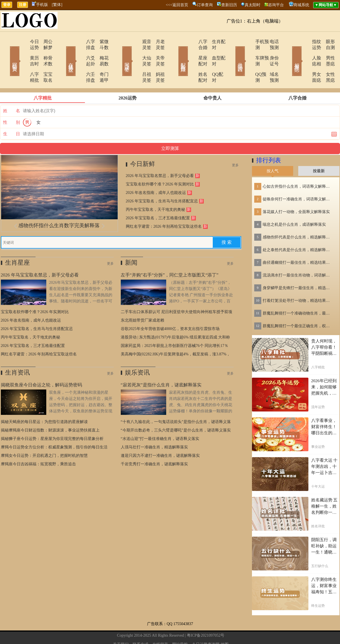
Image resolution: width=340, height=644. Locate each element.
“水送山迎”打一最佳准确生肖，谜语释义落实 (160, 421)
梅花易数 (101, 52)
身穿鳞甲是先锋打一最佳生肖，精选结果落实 (298, 270)
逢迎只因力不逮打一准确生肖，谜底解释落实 (160, 438)
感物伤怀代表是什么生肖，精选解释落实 (298, 219)
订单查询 (205, 5)
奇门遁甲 (101, 62)
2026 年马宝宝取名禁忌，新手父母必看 (160, 158)
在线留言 (160, 627)
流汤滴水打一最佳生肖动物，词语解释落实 (298, 257)
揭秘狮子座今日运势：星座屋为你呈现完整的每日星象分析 (52, 421)
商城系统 (301, 5)
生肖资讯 (17, 355)
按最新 (319, 153)
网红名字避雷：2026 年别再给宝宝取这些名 (164, 209)
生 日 (12, 116)
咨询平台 (276, 5)
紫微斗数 (101, 42)
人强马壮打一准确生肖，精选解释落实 (154, 429)
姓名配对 (192, 62)
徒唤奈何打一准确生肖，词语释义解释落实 (298, 181)
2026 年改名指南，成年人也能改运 (156, 175)
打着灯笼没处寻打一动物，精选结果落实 (298, 283)
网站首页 (6, 53)
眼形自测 (327, 42)
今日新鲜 (142, 146)
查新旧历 (229, 5)
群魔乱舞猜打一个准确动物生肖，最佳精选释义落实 (298, 296)
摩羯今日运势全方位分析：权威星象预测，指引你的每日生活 (54, 429)
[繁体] (57, 5)
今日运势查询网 (206, 627)
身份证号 (270, 52)
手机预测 (248, 42)
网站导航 (180, 627)
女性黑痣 (327, 62)
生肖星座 (17, 245)
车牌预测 (248, 52)
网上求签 (119, 53)
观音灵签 (135, 42)
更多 (235, 147)
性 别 (12, 105)
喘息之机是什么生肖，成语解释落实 (294, 207)
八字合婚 (192, 42)
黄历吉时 (23, 52)
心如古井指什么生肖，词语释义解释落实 (298, 169)
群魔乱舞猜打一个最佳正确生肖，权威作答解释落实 (298, 308)
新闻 (131, 245)
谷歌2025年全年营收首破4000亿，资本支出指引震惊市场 (170, 311)
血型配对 (214, 52)
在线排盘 (63, 53)
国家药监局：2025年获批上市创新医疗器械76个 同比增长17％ (175, 328)
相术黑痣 (289, 53)
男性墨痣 (327, 52)
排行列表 (269, 142)
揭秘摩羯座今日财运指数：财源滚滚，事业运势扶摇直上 (50, 412)
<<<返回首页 (177, 5)
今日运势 (23, 42)
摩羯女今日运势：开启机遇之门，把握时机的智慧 (44, 438)
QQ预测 (247, 62)
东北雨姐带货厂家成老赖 (142, 303)
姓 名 (12, 93)
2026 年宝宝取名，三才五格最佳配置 (158, 200)
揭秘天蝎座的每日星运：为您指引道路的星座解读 (44, 404)
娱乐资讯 (137, 355)
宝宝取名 (45, 62)
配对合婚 (176, 53)
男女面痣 (305, 62)
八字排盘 (79, 42)
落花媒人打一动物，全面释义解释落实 (296, 194)
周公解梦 (45, 42)
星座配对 (192, 52)
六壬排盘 (79, 62)
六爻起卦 (79, 52)
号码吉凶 (232, 53)
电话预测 (270, 42)
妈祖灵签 (157, 62)
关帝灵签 (157, 52)
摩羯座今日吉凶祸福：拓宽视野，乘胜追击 (38, 446)
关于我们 (121, 627)
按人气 (273, 153)
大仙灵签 (135, 52)
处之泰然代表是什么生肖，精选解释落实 (298, 232)
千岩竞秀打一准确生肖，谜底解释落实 (154, 446)
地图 (225, 627)
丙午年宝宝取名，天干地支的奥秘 (155, 192)
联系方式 (141, 627)
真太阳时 (253, 5)
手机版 (40, 5)
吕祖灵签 (135, 62)
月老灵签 (157, 42)
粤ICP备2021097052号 (206, 618)
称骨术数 (45, 52)
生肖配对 (214, 42)
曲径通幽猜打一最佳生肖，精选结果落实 (298, 245)
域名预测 (270, 62)
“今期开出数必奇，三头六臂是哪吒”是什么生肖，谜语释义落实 (176, 412)
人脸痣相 (305, 52)
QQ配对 (213, 62)
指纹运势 (305, 42)
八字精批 (23, 62)
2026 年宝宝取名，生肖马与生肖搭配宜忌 (162, 183)
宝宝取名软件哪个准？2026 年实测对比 (160, 166)
